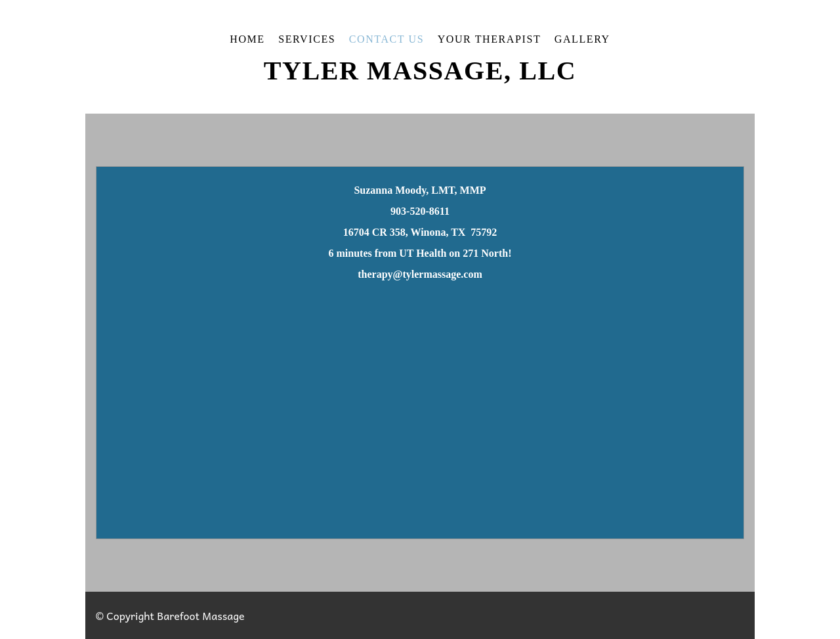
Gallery (582, 39)
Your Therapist (490, 39)
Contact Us (387, 39)
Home (247, 39)
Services (307, 39)
